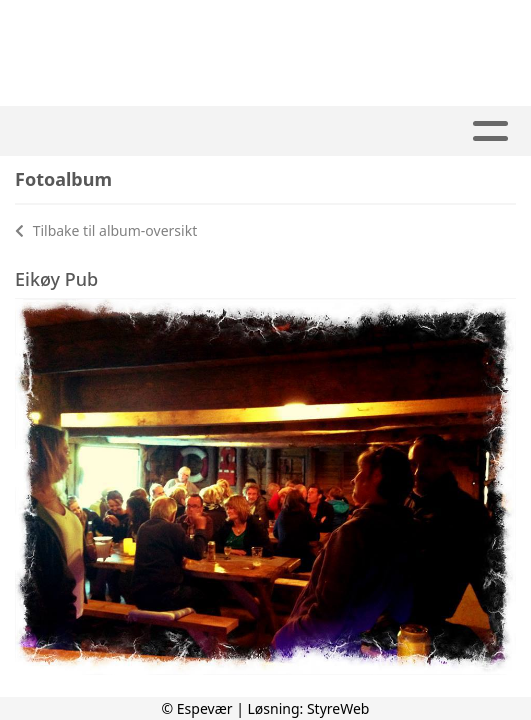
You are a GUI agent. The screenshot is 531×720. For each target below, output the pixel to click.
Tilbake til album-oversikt (106, 230)
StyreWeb (338, 708)
